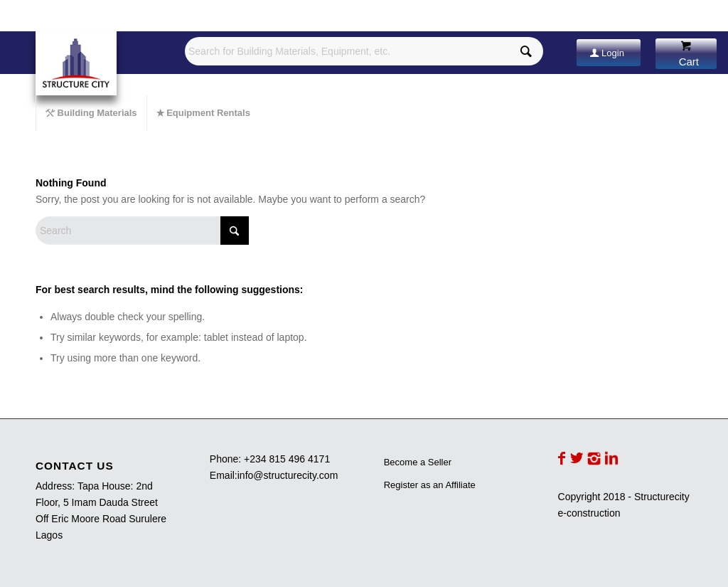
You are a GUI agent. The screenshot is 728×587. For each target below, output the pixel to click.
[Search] (142, 231)
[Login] (609, 53)
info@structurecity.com (288, 475)
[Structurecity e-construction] (76, 63)
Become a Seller (418, 462)
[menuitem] (91, 113)
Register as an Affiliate (430, 485)
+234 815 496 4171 (287, 459)
